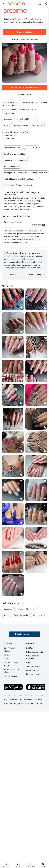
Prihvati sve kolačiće (24, 32)
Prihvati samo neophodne (20, 39)
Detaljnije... (35, 39)
